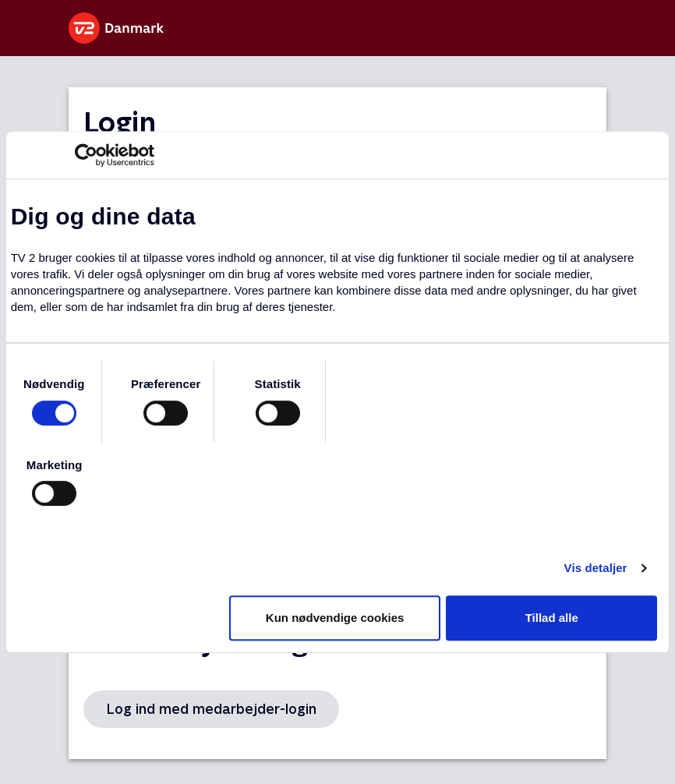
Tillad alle (552, 618)
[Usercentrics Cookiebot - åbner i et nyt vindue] (86, 155)
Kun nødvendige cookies (335, 618)
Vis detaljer (596, 568)
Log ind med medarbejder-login (211, 709)
